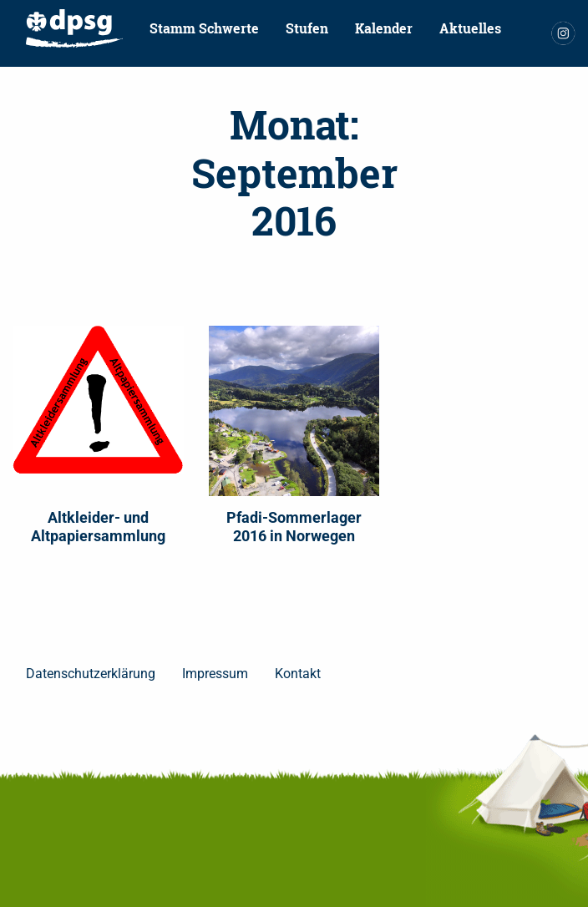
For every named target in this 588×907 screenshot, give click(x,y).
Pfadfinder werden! (164, 72)
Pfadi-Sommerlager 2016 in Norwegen (294, 527)
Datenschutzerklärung (91, 674)
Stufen (307, 28)
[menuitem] (74, 28)
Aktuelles (470, 28)
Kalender (384, 28)
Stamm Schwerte (204, 28)
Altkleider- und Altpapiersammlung (98, 527)
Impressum (215, 674)
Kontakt (51, 72)
